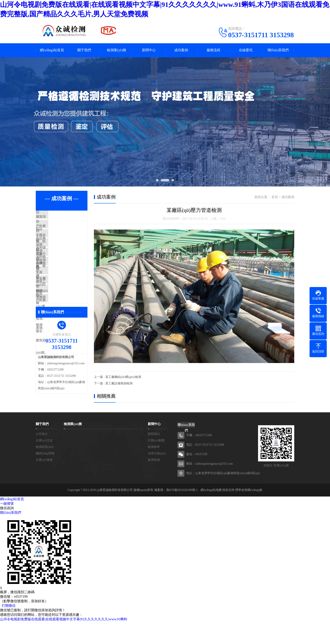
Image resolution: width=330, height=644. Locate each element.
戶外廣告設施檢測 (59, 331)
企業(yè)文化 (44, 463)
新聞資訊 (154, 456)
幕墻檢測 (52, 281)
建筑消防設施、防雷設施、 (65, 217)
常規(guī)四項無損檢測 (62, 293)
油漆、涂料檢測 (57, 255)
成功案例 (181, 50)
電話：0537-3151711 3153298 (205, 467)
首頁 (275, 197)
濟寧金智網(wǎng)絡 (249, 512)
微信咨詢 (7, 530)
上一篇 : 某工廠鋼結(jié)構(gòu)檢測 (118, 377)
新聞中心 (149, 50)
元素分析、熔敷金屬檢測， (65, 268)
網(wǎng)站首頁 (52, 50)
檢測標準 (154, 469)
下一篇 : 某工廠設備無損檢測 (113, 383)
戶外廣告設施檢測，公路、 (65, 230)
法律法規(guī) (157, 476)
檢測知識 (154, 482)
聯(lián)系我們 (278, 50)
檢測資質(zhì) (45, 469)
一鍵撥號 (7, 526)
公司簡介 (42, 456)
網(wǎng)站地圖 (211, 512)
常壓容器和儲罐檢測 (60, 242)
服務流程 (213, 50)
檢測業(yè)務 (117, 50)
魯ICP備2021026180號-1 (182, 512)
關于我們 (84, 50)
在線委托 (246, 50)
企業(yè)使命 (44, 482)
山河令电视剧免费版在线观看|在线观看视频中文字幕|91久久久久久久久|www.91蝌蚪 (64, 642)
